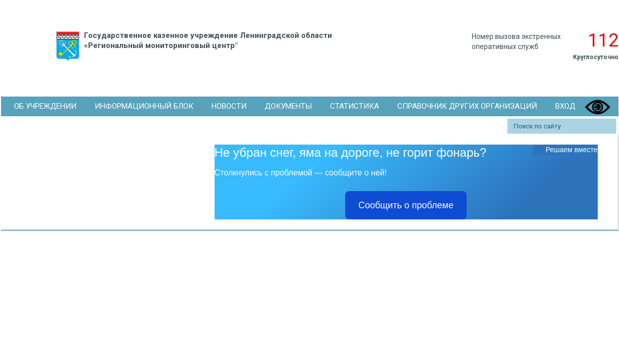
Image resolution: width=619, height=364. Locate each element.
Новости (229, 106)
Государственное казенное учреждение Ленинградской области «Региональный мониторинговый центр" (192, 47)
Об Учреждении (45, 106)
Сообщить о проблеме (406, 205)
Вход (565, 106)
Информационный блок (144, 106)
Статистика (355, 106)
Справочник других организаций (467, 106)
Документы (288, 106)
